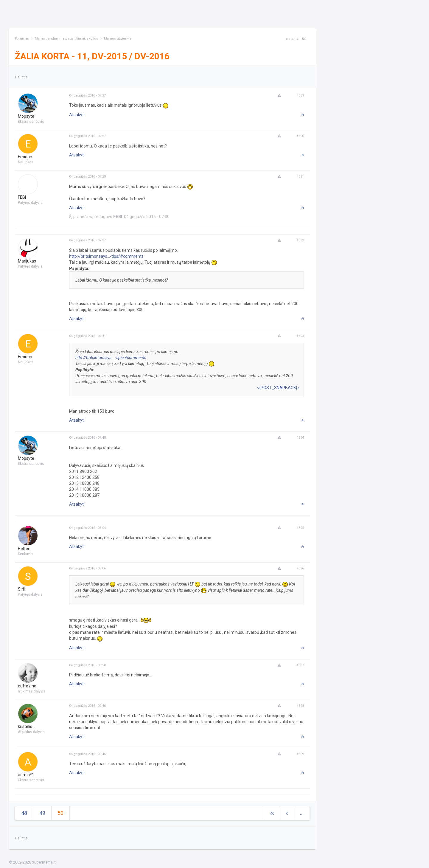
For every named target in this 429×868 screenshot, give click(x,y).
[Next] (287, 39)
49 (299, 39)
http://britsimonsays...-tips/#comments (106, 256)
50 (304, 39)
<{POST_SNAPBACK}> (278, 388)
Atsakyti (77, 115)
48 (293, 39)
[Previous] (290, 39)
